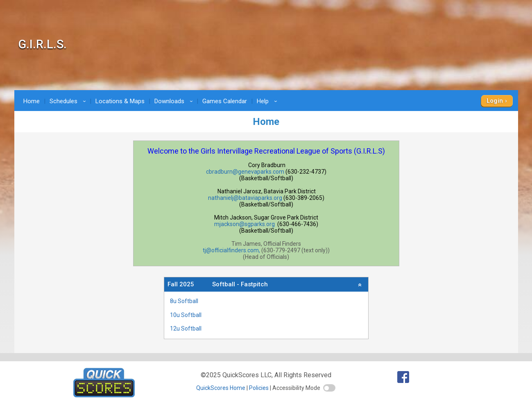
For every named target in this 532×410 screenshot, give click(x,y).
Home (32, 101)
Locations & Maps (120, 101)
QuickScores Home (221, 388)
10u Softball (186, 315)
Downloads (175, 101)
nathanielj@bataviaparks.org (245, 198)
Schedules (69, 101)
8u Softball (184, 301)
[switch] (329, 388)
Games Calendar (225, 101)
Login (495, 101)
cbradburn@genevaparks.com (245, 172)
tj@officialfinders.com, (231, 250)
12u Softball (186, 328)
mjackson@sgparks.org (244, 224)
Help (268, 101)
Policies (259, 388)
